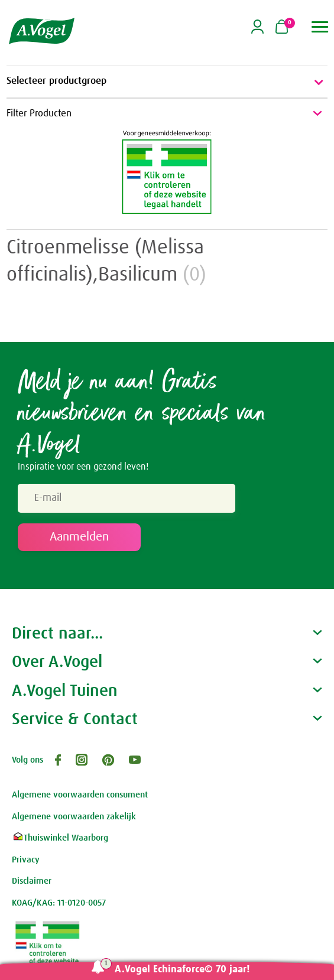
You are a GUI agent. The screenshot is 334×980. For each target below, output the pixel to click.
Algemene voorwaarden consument (80, 795)
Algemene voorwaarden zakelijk (74, 817)
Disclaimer (32, 881)
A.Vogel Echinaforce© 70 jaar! (182, 970)
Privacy (26, 860)
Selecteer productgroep (167, 82)
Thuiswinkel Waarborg (60, 838)
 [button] (320, 27)
